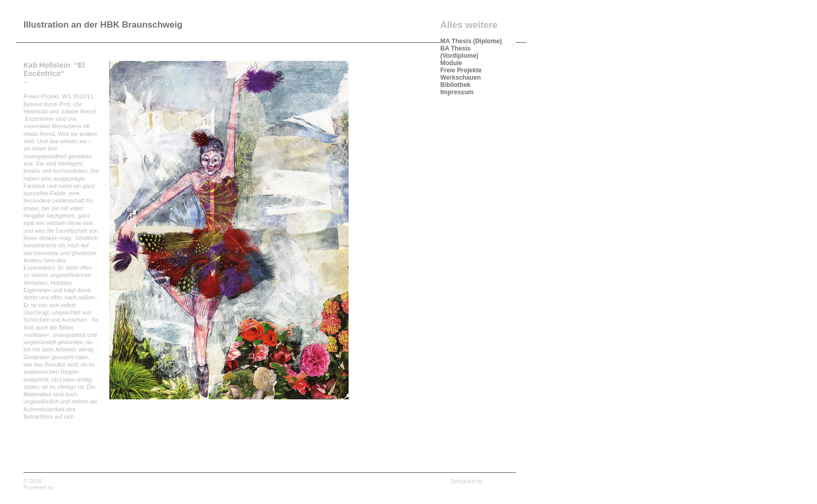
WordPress (69, 487)
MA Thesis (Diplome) (471, 41)
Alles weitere (469, 25)
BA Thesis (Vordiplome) (459, 52)
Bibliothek (455, 85)
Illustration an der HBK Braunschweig (103, 25)
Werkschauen (461, 78)
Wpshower (502, 481)
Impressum (457, 92)
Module (451, 63)
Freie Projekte (461, 70)
